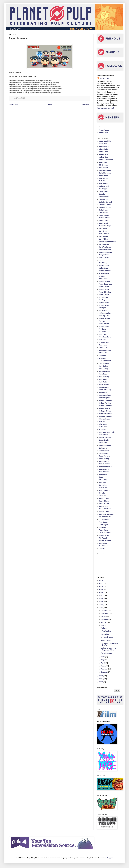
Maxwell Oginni (104, 398)
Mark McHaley (104, 377)
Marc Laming (104, 369)
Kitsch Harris (104, 353)
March (103, 666)
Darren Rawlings (105, 226)
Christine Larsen (105, 205)
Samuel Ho (103, 488)
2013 (101, 608)
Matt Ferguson (104, 387)
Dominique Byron (105, 252)
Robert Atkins (104, 469)
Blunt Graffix (103, 176)
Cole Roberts (104, 213)
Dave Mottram (104, 234)
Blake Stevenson (105, 173)
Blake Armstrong (105, 170)
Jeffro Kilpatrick (105, 313)
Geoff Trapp (103, 263)
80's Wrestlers (106, 631)
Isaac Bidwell (104, 279)
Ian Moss (102, 276)
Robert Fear (103, 475)
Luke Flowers (104, 363)
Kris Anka (102, 355)
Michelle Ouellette (105, 414)
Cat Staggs (103, 189)
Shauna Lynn (104, 506)
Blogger (110, 858)
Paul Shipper (104, 453)
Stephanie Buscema (106, 514)
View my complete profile (106, 108)
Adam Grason (104, 147)
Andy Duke (103, 162)
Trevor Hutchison (105, 533)
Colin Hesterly (104, 215)
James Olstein (104, 289)
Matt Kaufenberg (105, 390)
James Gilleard (104, 281)
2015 (101, 601)
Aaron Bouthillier (105, 141)
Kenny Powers (106, 640)
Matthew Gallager (105, 395)
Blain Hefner (103, 168)
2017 (101, 595)
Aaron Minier (104, 144)
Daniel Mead (103, 223)
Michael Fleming (105, 403)
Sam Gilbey (103, 485)
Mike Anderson (104, 419)
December (105, 610)
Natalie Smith (104, 435)
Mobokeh (102, 429)
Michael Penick (104, 408)
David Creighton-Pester (107, 242)
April (103, 663)
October (104, 616)
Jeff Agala (102, 308)
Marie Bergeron (104, 371)
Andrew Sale (103, 157)
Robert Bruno (104, 472)
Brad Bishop (103, 178)
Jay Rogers (103, 300)
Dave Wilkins (104, 239)
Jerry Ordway (104, 324)
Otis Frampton (104, 451)
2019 (101, 589)
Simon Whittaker (105, 509)
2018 (101, 592)
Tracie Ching (103, 530)
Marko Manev (104, 385)
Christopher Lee (105, 207)
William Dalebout (105, 541)
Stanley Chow (104, 512)
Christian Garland (105, 202)
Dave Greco (103, 231)
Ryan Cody (103, 480)
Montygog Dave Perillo (107, 432)
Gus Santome (104, 266)
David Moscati (104, 244)
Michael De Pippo (105, 400)
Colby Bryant (104, 210)
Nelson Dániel (104, 440)
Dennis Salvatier (105, 250)
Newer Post (14, 104)
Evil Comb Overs (107, 637)
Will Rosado (103, 538)
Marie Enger (103, 374)
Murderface (105, 634)
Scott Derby (103, 493)
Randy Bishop (104, 459)
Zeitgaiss (102, 549)
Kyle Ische (103, 358)
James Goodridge (105, 284)
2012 (101, 676)
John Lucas (103, 334)
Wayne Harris (104, 535)
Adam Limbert (104, 149)
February (105, 669)
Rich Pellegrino (104, 461)
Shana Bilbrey (104, 501)
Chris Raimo (103, 199)
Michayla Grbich (105, 411)
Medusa (104, 628)
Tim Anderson (104, 519)
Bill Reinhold (104, 165)
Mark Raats (103, 379)
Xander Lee (103, 543)
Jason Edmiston (105, 292)
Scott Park (103, 496)
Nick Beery (103, 443)
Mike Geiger (103, 424)
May (103, 660)
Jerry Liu (102, 321)
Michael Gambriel (105, 406)
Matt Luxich (103, 392)
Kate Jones (103, 345)
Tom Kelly (102, 527)
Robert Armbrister (105, 467)
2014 (101, 605)
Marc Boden (103, 366)
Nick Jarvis (103, 448)
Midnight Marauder (106, 416)
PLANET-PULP (104, 78)
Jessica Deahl (104, 326)
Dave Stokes (103, 236)
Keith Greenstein (105, 350)
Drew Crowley (104, 258)
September (105, 619)
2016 (101, 598)
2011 (101, 679)
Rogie (101, 477)
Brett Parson (103, 184)
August (104, 622)
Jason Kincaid (104, 295)
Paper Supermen (107, 653)
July (103, 625)
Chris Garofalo (104, 197)
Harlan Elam (103, 268)
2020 (101, 586)
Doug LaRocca (104, 255)
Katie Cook (103, 347)
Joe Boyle (102, 329)
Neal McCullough (105, 437)
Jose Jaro (102, 340)
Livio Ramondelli (105, 361)
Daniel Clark (103, 221)
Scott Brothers (104, 490)
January (104, 672)
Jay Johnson (104, 297)
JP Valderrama (104, 342)
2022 (101, 583)
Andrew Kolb (104, 133)
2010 (101, 682)
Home (50, 104)
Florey (101, 260)
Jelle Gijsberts (104, 316)
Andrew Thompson (106, 160)
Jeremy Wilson (104, 318)
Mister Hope (103, 427)
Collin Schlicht (104, 218)
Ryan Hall (102, 482)
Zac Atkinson (104, 546)
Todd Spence (104, 522)
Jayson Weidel (104, 130)
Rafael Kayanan (105, 456)
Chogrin (102, 194)
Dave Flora (103, 228)
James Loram (104, 287)
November (105, 613)
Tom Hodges (103, 525)
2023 (101, 580)
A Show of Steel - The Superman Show (109, 649)
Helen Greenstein (105, 271)
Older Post (86, 104)
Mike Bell (102, 422)
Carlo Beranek (104, 186)
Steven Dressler (105, 517)
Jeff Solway (103, 310)
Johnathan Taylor (105, 337)
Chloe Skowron (104, 191)
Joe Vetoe (102, 332)
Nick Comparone (105, 445)
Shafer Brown (104, 498)
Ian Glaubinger (104, 273)
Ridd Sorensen (104, 464)
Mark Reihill (103, 382)
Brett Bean (103, 181)
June (103, 657)
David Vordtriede (105, 247)
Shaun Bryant (104, 504)
